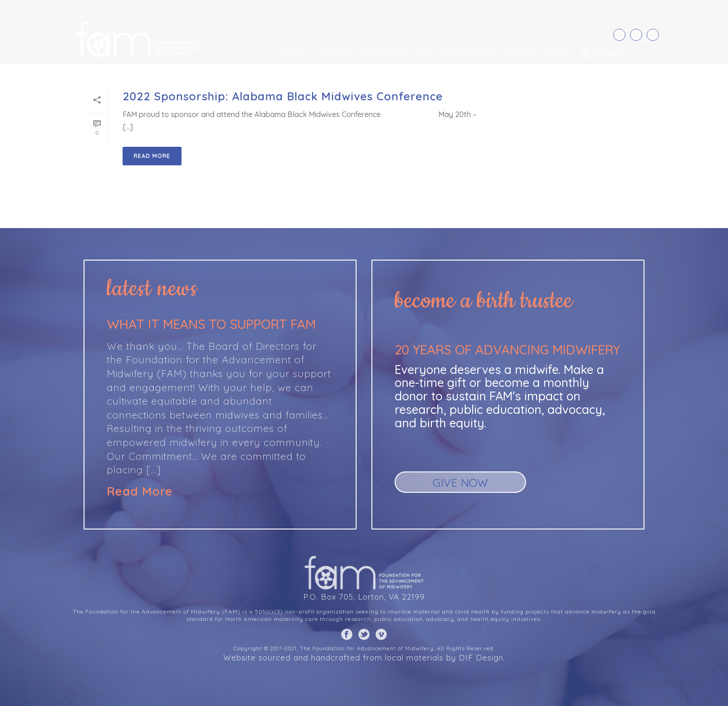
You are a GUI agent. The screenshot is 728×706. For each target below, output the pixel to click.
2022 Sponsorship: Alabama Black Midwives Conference (283, 96)
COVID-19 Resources (363, 53)
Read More (140, 491)
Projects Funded (456, 53)
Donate (604, 53)
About (295, 53)
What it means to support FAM (211, 324)
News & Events (538, 53)
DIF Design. (482, 657)
